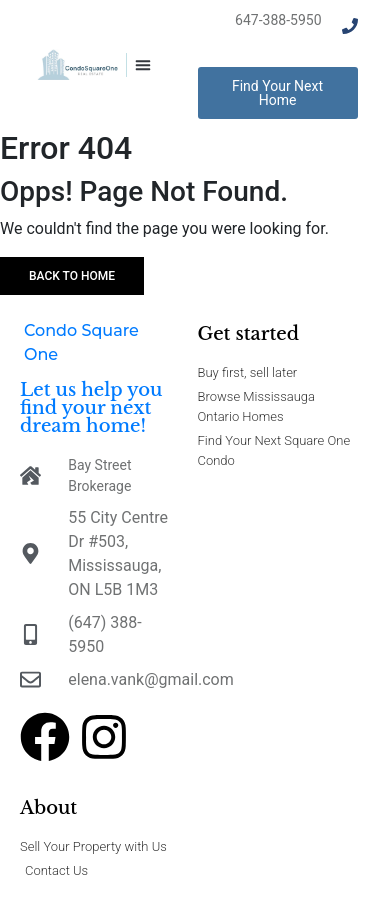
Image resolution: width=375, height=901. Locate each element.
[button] (143, 65)
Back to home (72, 276)
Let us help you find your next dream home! (91, 408)
